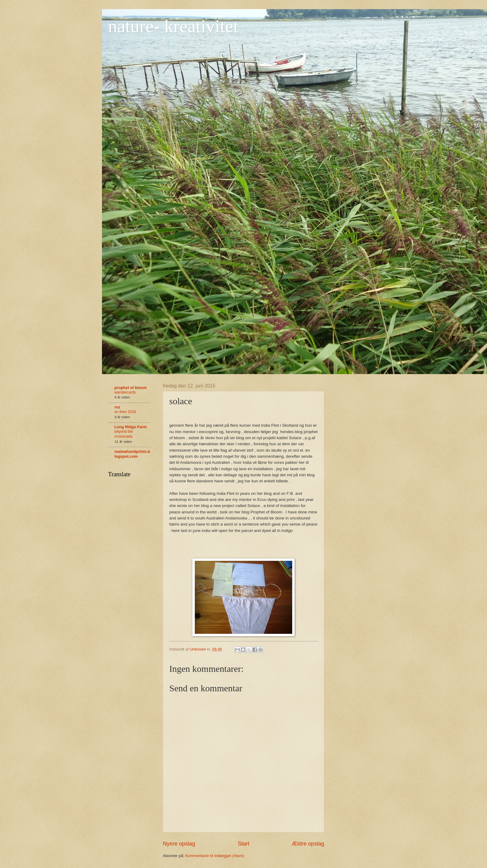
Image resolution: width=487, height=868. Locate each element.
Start (243, 844)
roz (117, 407)
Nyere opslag (179, 844)
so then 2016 (125, 412)
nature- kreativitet (173, 26)
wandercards (125, 392)
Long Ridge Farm (131, 427)
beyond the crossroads (124, 434)
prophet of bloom (131, 388)
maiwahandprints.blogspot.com (132, 454)
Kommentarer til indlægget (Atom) (215, 856)
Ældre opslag (308, 844)
